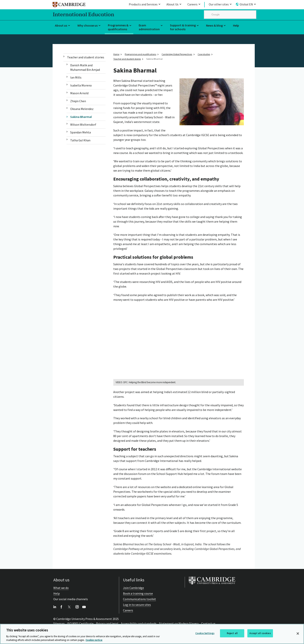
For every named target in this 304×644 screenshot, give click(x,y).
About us (61, 25)
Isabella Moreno (81, 85)
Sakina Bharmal (81, 117)
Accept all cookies (260, 633)
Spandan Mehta (81, 132)
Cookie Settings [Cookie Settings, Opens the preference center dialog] (205, 633)
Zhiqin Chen (78, 101)
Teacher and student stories (86, 57)
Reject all (232, 633)
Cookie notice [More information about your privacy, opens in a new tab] (94, 640)
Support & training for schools (183, 27)
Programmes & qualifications (118, 27)
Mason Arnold (79, 93)
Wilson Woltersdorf (83, 124)
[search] (230, 15)
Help (236, 25)
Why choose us (87, 25)
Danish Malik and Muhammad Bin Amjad (85, 67)
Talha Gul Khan (80, 140)
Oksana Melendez (82, 109)
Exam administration (149, 27)
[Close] (298, 634)
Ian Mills (76, 77)
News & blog (214, 25)
